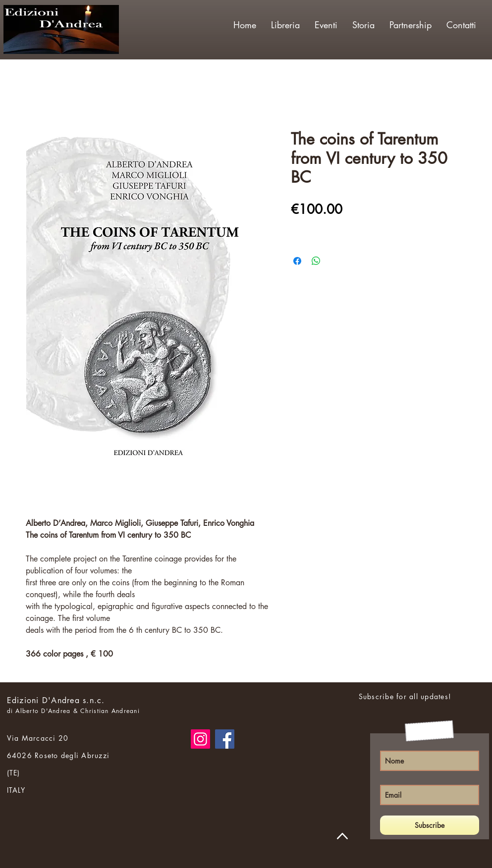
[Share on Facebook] (297, 261)
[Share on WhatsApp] (316, 261)
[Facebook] (225, 739)
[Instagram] (200, 739)
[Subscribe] (430, 825)
